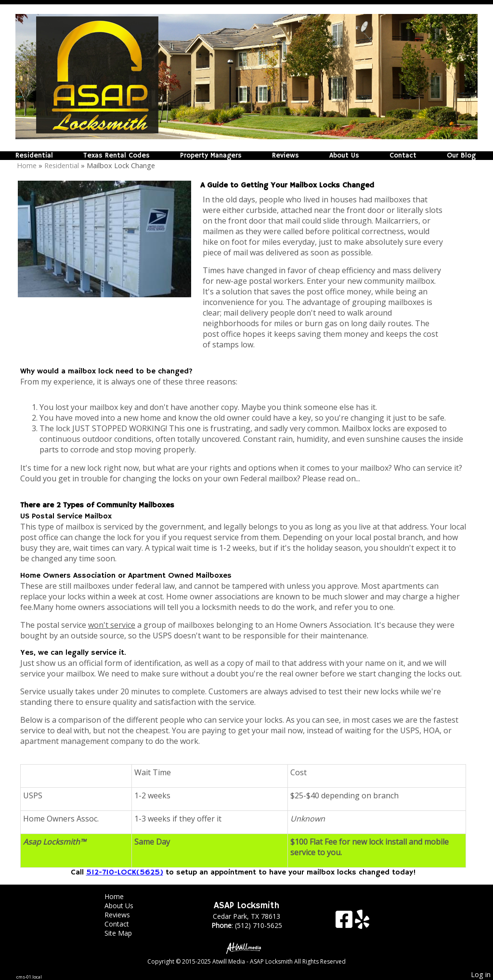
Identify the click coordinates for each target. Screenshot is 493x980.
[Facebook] (345, 923)
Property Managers (211, 156)
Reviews (285, 156)
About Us (344, 156)
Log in (481, 974)
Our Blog (461, 156)
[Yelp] (362, 923)
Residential (34, 156)
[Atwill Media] (246, 947)
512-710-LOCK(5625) (125, 873)
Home (27, 166)
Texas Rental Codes (117, 156)
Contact (403, 156)
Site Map (125, 933)
